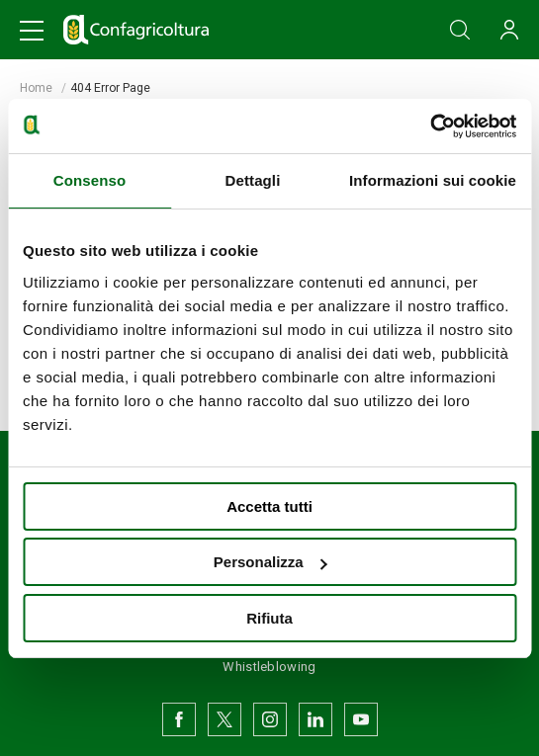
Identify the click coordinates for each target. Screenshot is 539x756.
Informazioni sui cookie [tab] (433, 180)
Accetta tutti (269, 506)
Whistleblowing (269, 667)
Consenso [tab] (90, 180)
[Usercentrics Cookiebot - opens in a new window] (430, 126)
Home (36, 88)
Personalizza (270, 562)
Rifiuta (269, 618)
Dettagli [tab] (253, 180)
